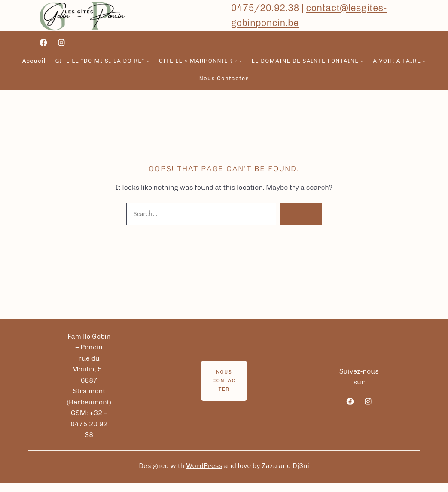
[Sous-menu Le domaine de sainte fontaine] (362, 61)
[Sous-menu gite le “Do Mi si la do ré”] (148, 61)
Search (301, 213)
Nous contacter (224, 380)
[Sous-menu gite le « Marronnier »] (241, 61)
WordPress (204, 466)
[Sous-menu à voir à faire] (424, 61)
